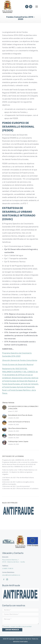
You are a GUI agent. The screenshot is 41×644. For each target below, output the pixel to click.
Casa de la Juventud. (23, 486)
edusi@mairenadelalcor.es (11, 575)
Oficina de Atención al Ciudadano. (27, 488)
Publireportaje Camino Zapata (18, 441)
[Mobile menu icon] (37, 7)
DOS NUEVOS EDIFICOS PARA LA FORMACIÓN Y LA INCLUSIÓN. (23, 407)
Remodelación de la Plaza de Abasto (20, 415)
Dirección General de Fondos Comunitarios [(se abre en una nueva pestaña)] (20, 360)
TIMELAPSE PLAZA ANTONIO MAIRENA (20, 435)
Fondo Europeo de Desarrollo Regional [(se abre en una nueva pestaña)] (18, 364)
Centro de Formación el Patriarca (19, 422)
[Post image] (4, 407)
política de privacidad (24, 626)
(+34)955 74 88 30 (8, 568)
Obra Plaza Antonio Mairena (18, 428)
